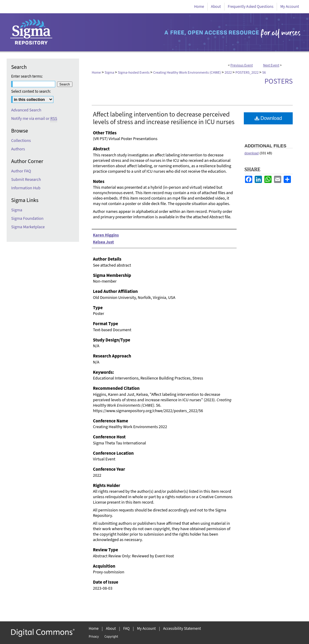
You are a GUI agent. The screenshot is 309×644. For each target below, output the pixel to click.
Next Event (271, 65)
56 (264, 73)
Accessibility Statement (182, 629)
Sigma (110, 73)
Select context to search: (31, 91)
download (252, 153)
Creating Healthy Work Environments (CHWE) (188, 73)
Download (268, 118)
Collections (21, 141)
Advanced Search (26, 110)
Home (96, 73)
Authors (18, 149)
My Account (146, 629)
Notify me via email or (34, 119)
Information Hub (26, 188)
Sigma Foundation (27, 219)
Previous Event (242, 65)
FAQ (126, 629)
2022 (228, 73)
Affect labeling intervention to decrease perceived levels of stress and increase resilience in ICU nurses (164, 118)
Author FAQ (21, 171)
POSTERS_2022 (247, 73)
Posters (279, 81)
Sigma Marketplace (28, 227)
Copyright (111, 637)
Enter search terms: (27, 76)
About (111, 629)
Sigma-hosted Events (134, 73)
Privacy (94, 637)
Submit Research (26, 180)
